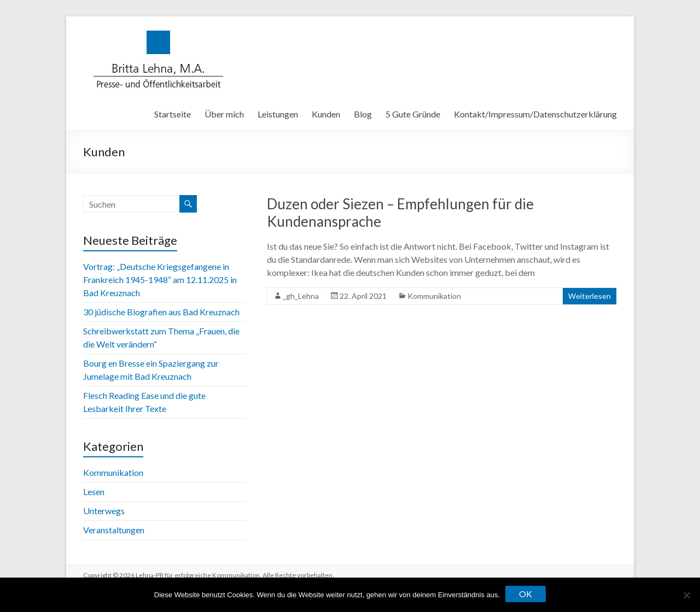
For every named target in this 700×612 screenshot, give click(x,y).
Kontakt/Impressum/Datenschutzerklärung (535, 114)
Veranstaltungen (114, 530)
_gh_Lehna (301, 296)
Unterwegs (104, 511)
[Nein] (686, 595)
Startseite (173, 114)
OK (526, 594)
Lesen (94, 492)
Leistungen (278, 114)
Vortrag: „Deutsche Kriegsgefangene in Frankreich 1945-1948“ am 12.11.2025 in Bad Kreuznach (160, 279)
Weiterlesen (590, 296)
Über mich (224, 114)
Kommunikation (434, 296)
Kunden (326, 114)
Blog (363, 114)
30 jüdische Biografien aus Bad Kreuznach (161, 312)
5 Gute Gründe (413, 114)
